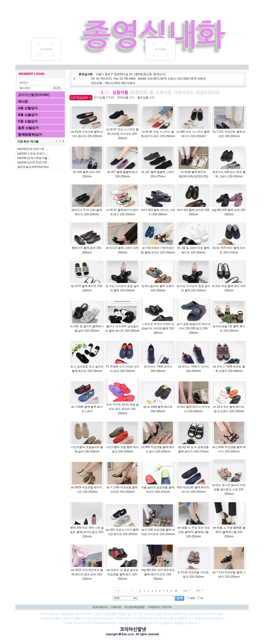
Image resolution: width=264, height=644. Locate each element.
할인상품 (147, 98)
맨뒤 (198, 591)
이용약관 (116, 607)
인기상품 (105, 98)
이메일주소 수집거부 (160, 607)
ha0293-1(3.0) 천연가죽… (33, 162)
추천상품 (127, 98)
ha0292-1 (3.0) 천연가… (32, 154)
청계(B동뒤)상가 (30, 135)
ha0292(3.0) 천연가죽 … (33, 149)
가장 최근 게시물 (28, 142)
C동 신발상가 (28, 121)
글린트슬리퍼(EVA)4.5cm (33, 167)
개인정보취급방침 (135, 607)
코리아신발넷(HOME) (34, 95)
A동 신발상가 (28, 108)
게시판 (23, 101)
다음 (184, 591)
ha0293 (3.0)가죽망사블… (34, 158)
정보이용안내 (100, 607)
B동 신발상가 (28, 115)
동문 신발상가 (28, 128)
